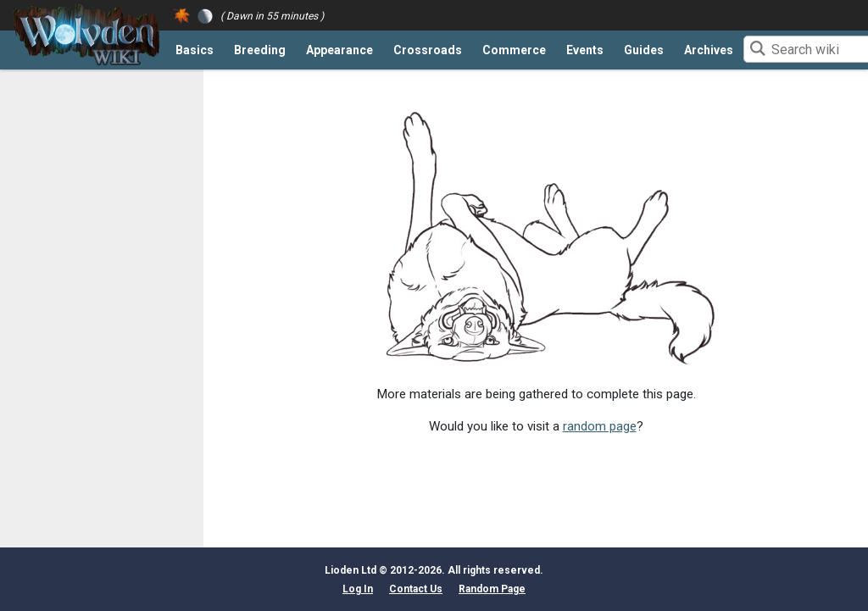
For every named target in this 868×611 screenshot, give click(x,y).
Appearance (339, 50)
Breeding (260, 50)
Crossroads (428, 50)
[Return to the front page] (86, 35)
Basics (195, 50)
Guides (644, 50)
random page (600, 426)
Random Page (492, 589)
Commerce (514, 50)
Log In (358, 589)
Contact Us (416, 589)
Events (585, 50)
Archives (709, 50)
